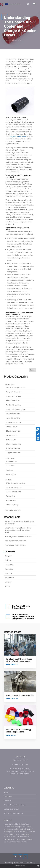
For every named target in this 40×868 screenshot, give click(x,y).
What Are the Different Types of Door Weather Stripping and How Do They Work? (18, 530)
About (6, 792)
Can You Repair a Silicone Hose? (16, 541)
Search (32, 370)
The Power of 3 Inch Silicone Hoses (21, 607)
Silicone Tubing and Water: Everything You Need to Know (20, 523)
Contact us (8, 801)
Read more (11, 664)
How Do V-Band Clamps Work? (16, 545)
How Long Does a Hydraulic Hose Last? (19, 536)
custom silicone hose (11, 809)
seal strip (18, 40)
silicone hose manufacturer (14, 813)
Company (8, 556)
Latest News (8, 796)
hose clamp (9, 565)
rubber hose (9, 578)
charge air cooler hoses (17, 136)
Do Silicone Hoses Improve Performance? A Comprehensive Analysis (23, 617)
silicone (8, 586)
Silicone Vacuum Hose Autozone (15, 805)
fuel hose (8, 560)
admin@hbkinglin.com (20, 764)
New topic (9, 573)
